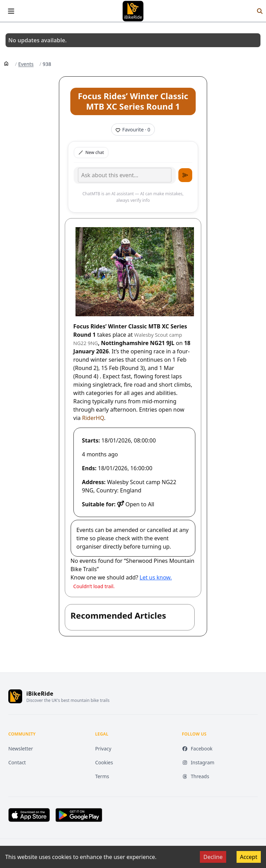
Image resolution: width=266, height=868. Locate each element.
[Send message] (185, 175)
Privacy (103, 749)
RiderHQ (93, 418)
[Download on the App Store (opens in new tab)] (29, 815)
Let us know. (156, 577)
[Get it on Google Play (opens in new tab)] (79, 815)
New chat (91, 152)
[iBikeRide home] (15, 696)
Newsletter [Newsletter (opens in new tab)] (21, 749)
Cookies (104, 762)
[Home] (6, 63)
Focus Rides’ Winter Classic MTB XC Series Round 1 (133, 101)
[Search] (260, 11)
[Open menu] (11, 11)
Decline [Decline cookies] (213, 857)
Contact (17, 762)
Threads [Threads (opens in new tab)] (196, 776)
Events (26, 64)
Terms (102, 776)
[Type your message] (125, 175)
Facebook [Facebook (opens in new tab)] (197, 749)
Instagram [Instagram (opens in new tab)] (198, 762)
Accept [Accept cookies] (249, 857)
